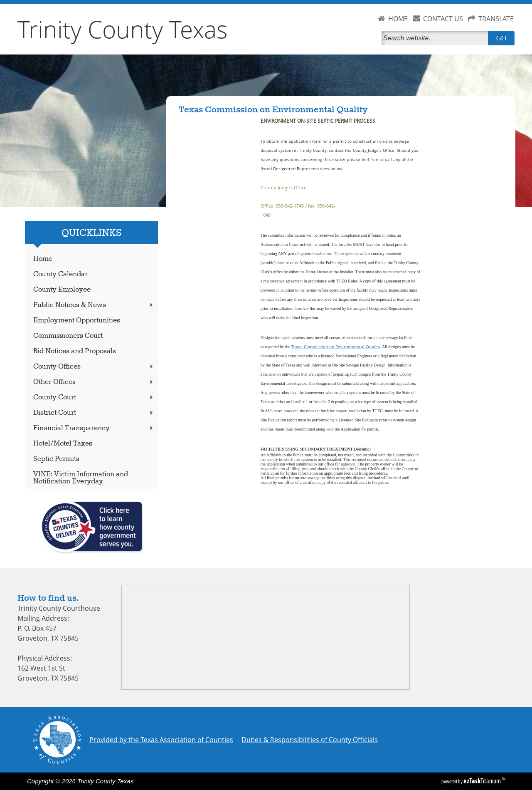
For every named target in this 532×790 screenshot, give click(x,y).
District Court (94, 413)
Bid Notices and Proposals (75, 351)
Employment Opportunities (77, 321)
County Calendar (60, 274)
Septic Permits (56, 459)
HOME (398, 19)
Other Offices (94, 382)
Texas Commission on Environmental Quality (336, 347)
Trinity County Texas (123, 29)
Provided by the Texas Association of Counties (161, 740)
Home (43, 259)
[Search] (436, 38)
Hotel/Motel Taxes (63, 444)
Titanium (483, 781)
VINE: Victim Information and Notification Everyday (81, 478)
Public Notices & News (94, 305)
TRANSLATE (496, 19)
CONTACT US (443, 19)
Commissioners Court (68, 336)
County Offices (94, 367)
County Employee (62, 290)
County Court (94, 397)
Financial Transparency (94, 428)
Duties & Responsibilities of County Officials (310, 740)
